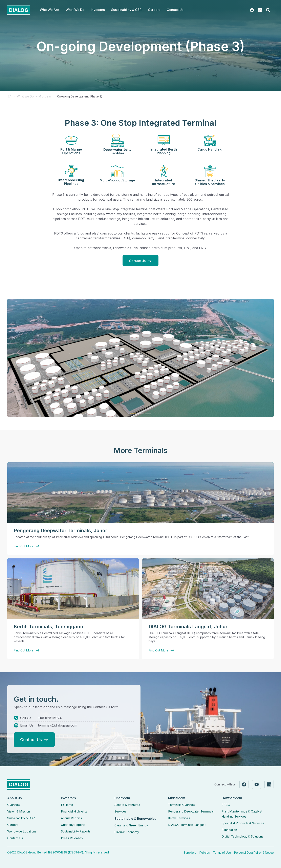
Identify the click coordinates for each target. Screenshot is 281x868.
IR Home (67, 805)
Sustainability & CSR (21, 818)
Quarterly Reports (73, 825)
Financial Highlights (74, 811)
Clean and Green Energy (131, 825)
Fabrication (229, 830)
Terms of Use (222, 853)
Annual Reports (71, 818)
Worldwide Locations (22, 831)
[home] (19, 10)
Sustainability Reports (76, 831)
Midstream (45, 96)
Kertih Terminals (179, 818)
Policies (205, 853)
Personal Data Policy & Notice (254, 853)
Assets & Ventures (127, 805)
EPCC (226, 805)
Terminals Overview (182, 805)
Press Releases (72, 838)
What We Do (25, 96)
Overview (14, 805)
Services (121, 811)
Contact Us (175, 10)
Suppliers (190, 853)
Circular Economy (127, 832)
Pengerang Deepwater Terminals (191, 811)
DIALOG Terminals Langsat (187, 825)
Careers (13, 825)
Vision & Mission (19, 811)
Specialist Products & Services (243, 823)
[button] (49, 10)
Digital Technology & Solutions (243, 836)
